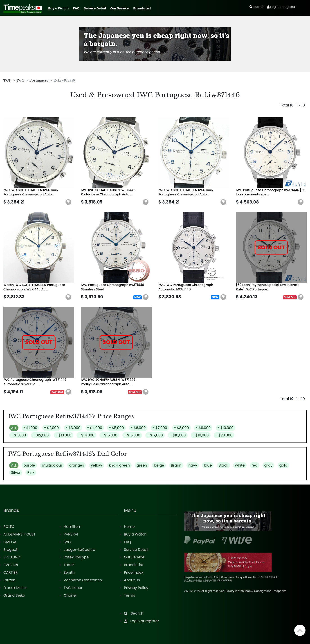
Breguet (10, 550)
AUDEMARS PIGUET (19, 534)
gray (268, 465)
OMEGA (10, 542)
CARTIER (10, 572)
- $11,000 (19, 435)
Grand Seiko (14, 595)
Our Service (120, 8)
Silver (16, 472)
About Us (132, 580)
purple (29, 465)
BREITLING (12, 557)
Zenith (69, 572)
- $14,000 (86, 435)
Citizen (9, 580)
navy (193, 465)
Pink (31, 472)
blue (208, 465)
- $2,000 (52, 428)
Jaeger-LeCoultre (79, 550)
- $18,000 (178, 435)
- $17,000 (155, 435)
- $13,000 (64, 435)
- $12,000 (41, 435)
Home (129, 527)
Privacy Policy (136, 588)
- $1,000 (30, 428)
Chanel (70, 595)
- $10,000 (226, 428)
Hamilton (72, 527)
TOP (7, 80)
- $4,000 (95, 428)
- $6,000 (138, 428)
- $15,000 (109, 435)
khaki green (119, 465)
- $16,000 (132, 435)
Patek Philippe (76, 557)
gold (283, 465)
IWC (20, 80)
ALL (14, 428)
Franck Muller (15, 588)
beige (159, 465)
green (142, 465)
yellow (97, 465)
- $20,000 (224, 435)
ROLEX (9, 527)
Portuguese (39, 80)
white (240, 465)
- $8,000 (181, 428)
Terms (129, 595)
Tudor (69, 565)
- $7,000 (160, 428)
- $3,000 (73, 428)
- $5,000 (116, 428)
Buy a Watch (58, 8)
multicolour (52, 465)
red (255, 465)
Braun (176, 465)
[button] (68, 202)
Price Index (134, 572)
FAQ (76, 8)
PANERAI (71, 534)
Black (224, 465)
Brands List (142, 8)
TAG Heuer (73, 588)
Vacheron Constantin (83, 580)
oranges (76, 465)
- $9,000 (203, 428)
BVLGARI (11, 565)
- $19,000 (201, 435)
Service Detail (95, 8)
